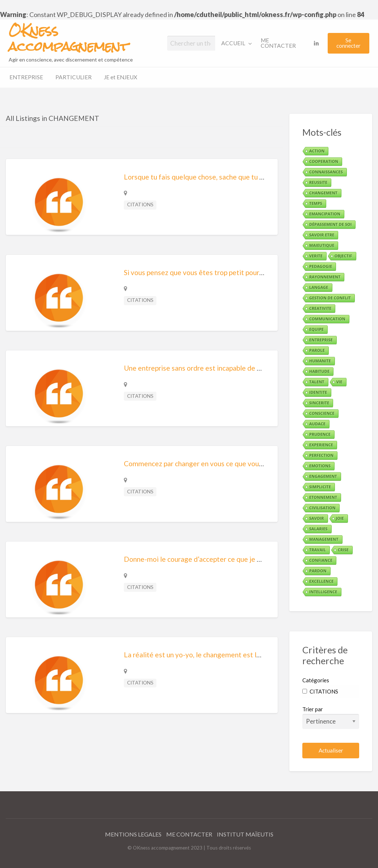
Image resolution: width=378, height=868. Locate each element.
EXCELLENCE (321, 581)
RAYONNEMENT (325, 277)
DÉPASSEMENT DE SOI (330, 224)
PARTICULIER (73, 77)
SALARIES (318, 529)
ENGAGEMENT (323, 476)
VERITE (316, 256)
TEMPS (316, 203)
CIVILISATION (322, 508)
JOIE (340, 518)
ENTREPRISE (26, 77)
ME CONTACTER (278, 43)
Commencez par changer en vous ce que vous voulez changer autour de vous (240, 464)
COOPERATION (324, 161)
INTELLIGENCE (323, 592)
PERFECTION (321, 455)
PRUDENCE (320, 434)
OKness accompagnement (68, 39)
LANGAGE (319, 287)
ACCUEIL (233, 43)
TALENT (317, 382)
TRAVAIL (318, 550)
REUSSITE (318, 182)
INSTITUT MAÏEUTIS (245, 834)
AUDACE (317, 424)
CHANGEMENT (323, 193)
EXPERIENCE (321, 445)
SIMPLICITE (320, 487)
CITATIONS (140, 205)
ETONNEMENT (323, 497)
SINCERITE (319, 403)
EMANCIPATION (325, 214)
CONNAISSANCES (326, 172)
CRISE (343, 550)
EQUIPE (316, 329)
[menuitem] (235, 43)
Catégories (316, 680)
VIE (339, 382)
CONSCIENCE (322, 413)
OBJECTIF (343, 256)
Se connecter (348, 43)
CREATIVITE (320, 308)
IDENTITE (318, 392)
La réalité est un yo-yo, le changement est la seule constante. (218, 655)
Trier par (331, 717)
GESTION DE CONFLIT (330, 298)
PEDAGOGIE (321, 266)
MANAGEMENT (324, 539)
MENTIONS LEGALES (133, 834)
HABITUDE (319, 371)
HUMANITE (320, 361)
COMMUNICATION (327, 319)
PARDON (318, 571)
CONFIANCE (321, 560)
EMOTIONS (320, 466)
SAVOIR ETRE (322, 235)
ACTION (317, 151)
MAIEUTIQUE (322, 245)
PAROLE (317, 350)
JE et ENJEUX (121, 77)
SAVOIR (316, 518)
